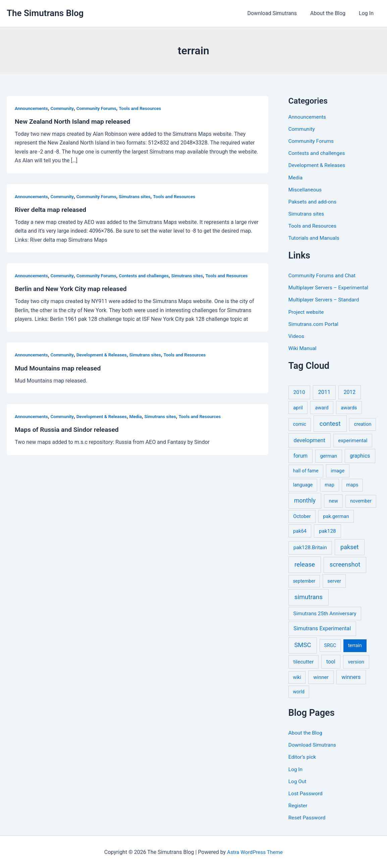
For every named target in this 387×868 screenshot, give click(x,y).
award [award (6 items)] (322, 407)
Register (298, 804)
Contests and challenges (149, 276)
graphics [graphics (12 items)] (360, 455)
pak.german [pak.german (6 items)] (336, 516)
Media (140, 416)
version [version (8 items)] (356, 661)
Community (64, 108)
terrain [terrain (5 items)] (355, 645)
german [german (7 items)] (329, 455)
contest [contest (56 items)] (330, 423)
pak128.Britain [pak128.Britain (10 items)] (310, 547)
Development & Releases (105, 355)
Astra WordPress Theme (255, 851)
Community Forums (99, 108)
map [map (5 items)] (329, 484)
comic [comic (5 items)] (300, 424)
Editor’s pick (303, 756)
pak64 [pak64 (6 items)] (300, 530)
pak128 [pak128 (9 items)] (327, 530)
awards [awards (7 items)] (349, 407)
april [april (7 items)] (298, 407)
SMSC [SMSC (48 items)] (302, 644)
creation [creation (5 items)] (363, 424)
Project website (307, 311)
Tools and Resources (145, 108)
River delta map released (52, 210)
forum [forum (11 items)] (300, 455)
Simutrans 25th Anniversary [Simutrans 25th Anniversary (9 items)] (325, 613)
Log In (368, 13)
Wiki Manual (303, 348)
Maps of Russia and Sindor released (69, 429)
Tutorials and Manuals (315, 238)
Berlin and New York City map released (73, 289)
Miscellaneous (306, 189)
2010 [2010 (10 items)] (299, 392)
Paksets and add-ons (313, 201)
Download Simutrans (279, 13)
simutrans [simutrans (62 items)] (309, 596)
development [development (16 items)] (310, 440)
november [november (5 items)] (361, 500)
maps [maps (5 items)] (352, 484)
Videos (297, 335)
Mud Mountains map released (59, 368)
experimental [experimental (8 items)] (353, 440)
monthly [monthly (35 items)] (305, 500)
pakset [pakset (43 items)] (349, 546)
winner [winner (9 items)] (321, 677)
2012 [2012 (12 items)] (350, 391)
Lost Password (306, 792)
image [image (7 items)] (338, 470)
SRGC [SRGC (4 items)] (330, 645)
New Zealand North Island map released (75, 121)
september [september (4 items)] (304, 580)
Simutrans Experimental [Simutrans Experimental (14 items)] (322, 628)
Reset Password (308, 817)
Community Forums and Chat (323, 275)
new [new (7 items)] (334, 500)
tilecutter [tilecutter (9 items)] (303, 661)
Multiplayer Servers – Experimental (330, 287)
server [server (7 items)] (334, 580)
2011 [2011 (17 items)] (324, 391)
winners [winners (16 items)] (351, 676)
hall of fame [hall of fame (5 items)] (306, 470)
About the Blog (332, 13)
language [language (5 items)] (303, 484)
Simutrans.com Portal (314, 323)
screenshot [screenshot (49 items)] (345, 564)
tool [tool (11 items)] (331, 661)
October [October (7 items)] (302, 516)
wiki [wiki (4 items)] (297, 677)
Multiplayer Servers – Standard (325, 299)
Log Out (298, 780)
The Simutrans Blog (45, 13)
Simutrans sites (139, 196)
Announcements (32, 108)
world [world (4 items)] (299, 691)
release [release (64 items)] (305, 564)
